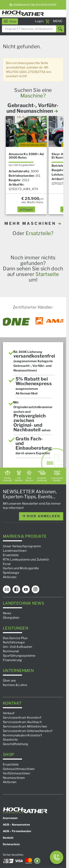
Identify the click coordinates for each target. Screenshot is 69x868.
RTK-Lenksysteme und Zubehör (26, 560)
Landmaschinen (15, 551)
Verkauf (9, 713)
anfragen (26, 209)
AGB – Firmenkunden (17, 831)
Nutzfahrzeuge (14, 642)
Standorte (10, 740)
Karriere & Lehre (15, 685)
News (7, 613)
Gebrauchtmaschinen (19, 769)
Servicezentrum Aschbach (22, 722)
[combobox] (33, 29)
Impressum (10, 818)
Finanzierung (12, 660)
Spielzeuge (11, 573)
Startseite (47, 274)
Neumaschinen (14, 778)
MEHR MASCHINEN (33, 223)
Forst (7, 564)
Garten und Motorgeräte (21, 568)
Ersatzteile (11, 555)
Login (39, 21)
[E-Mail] (7, 589)
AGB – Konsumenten (16, 824)
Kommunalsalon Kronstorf (22, 735)
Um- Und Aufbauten (17, 647)
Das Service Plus (15, 638)
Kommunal (11, 651)
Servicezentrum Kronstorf (22, 718)
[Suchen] (60, 29)
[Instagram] (35, 589)
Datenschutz (11, 844)
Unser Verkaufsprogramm (22, 546)
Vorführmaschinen (16, 773)
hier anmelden (41, 516)
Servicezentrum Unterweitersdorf (28, 731)
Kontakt (8, 838)
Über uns (9, 681)
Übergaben (11, 618)
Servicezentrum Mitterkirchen (25, 726)
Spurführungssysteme (19, 656)
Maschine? (33, 96)
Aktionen (10, 577)
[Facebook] (16, 589)
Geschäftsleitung (16, 744)
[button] (7, 861)
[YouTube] (26, 589)
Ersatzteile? (40, 233)
